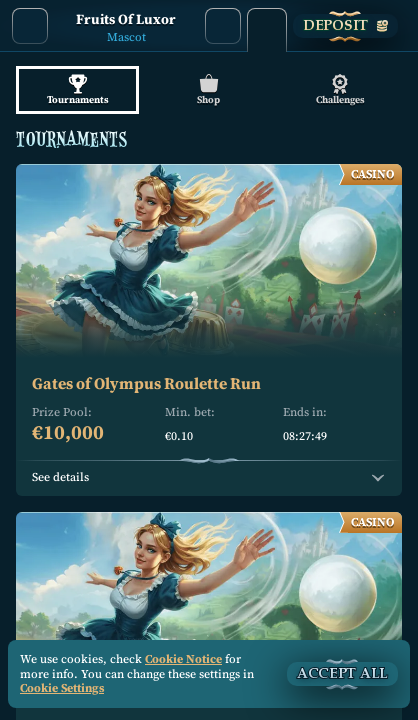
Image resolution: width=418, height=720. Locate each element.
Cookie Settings (62, 689)
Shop (208, 90)
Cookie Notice (183, 659)
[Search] (223, 26)
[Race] (267, 26)
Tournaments (77, 90)
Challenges (340, 90)
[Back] (30, 26)
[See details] (378, 478)
